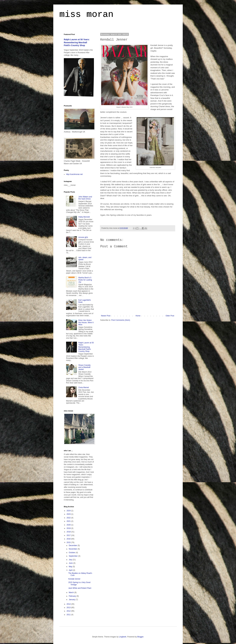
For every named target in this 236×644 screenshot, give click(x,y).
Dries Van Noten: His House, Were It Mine (86, 322)
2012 (69, 611)
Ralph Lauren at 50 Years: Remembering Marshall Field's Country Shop (77, 42)
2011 (69, 615)
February (73, 596)
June (71, 563)
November (73, 549)
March (72, 592)
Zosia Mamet (84, 387)
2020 (69, 525)
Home (138, 316)
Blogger (140, 637)
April (71, 570)
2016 (69, 539)
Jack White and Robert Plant (80, 588)
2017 (69, 535)
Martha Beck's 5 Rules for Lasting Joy (85, 280)
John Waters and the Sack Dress (85, 198)
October (72, 553)
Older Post (170, 316)
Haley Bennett (84, 217)
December (73, 545)
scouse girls (83, 237)
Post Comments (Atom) (121, 320)
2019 (69, 528)
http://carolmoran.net (74, 174)
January (72, 600)
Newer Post (106, 316)
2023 (69, 514)
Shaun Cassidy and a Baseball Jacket (85, 367)
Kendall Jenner (74, 579)
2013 (69, 608)
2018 (69, 532)
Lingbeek (123, 637)
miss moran (86, 14)
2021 (69, 521)
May (71, 567)
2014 (69, 604)
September (73, 556)
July (71, 560)
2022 (69, 518)
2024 (69, 511)
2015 (69, 542)
